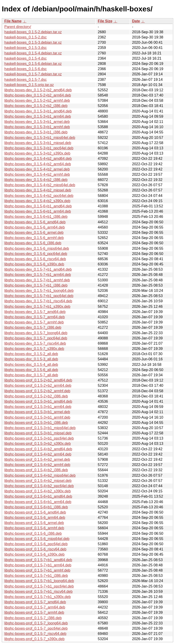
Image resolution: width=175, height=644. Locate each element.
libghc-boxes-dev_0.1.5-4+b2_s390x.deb (37, 201)
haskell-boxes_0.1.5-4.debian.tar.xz (33, 53)
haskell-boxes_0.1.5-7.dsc (26, 80)
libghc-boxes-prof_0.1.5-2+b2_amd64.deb (38, 380)
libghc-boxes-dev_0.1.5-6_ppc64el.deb (36, 254)
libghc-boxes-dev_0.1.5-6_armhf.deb (34, 238)
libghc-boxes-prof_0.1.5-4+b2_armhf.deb (37, 465)
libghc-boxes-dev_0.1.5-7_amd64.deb (35, 312)
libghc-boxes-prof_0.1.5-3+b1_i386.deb (36, 423)
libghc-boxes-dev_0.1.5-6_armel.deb (34, 233)
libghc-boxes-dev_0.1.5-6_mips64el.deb (37, 248)
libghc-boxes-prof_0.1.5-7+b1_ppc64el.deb (39, 586)
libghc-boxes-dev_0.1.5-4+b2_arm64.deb (38, 164)
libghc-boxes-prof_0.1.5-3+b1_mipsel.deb (38, 433)
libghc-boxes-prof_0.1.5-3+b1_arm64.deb (38, 407)
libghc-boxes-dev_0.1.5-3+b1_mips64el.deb (40, 138)
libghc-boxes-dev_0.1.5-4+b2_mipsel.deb (38, 190)
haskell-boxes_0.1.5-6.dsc (26, 69)
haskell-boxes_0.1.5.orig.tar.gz (29, 85)
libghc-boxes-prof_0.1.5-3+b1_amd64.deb (38, 401)
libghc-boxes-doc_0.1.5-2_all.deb (31, 354)
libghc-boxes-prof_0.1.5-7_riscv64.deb (35, 634)
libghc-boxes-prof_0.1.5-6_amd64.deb (35, 512)
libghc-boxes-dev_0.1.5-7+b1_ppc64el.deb (39, 296)
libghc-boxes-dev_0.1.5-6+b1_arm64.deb (38, 211)
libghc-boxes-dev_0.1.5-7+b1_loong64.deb (39, 291)
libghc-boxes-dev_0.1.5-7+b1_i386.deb (36, 285)
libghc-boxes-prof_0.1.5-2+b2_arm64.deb (38, 386)
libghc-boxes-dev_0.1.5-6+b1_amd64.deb (38, 206)
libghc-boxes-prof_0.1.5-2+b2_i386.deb (36, 396)
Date (136, 21)
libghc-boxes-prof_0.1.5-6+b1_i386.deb (36, 507)
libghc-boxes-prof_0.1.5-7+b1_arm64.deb (38, 565)
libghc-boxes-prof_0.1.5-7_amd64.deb (35, 602)
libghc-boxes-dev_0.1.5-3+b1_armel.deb (37, 122)
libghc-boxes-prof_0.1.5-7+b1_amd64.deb (38, 560)
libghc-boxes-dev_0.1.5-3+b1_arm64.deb (38, 116)
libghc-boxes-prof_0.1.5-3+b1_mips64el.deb (40, 428)
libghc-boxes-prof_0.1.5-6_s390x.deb (34, 554)
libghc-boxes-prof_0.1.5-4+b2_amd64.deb (38, 449)
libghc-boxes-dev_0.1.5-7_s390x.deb (34, 349)
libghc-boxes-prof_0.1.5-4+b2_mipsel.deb (38, 481)
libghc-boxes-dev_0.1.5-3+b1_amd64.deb (38, 111)
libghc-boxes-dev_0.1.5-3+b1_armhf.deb (37, 127)
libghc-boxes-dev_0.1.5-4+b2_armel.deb (37, 169)
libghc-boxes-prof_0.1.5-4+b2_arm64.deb (38, 454)
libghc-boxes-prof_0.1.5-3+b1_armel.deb (37, 412)
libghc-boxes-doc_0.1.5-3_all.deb (31, 359)
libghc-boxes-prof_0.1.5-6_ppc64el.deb (36, 544)
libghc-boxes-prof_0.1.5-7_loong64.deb (36, 623)
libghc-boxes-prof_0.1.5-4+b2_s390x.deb (37, 491)
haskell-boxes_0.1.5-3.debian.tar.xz (33, 42)
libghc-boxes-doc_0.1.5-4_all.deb (31, 365)
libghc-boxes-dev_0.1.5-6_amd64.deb (35, 222)
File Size (105, 21)
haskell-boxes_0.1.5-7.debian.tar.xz (33, 74)
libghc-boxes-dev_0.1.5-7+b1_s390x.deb (37, 307)
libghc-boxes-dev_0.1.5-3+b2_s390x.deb (37, 153)
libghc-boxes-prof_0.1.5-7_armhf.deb (34, 612)
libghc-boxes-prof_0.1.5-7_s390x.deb (34, 639)
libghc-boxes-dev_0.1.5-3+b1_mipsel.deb (38, 143)
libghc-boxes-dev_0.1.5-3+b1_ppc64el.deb (39, 148)
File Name (13, 21)
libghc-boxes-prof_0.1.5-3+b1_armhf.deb (37, 417)
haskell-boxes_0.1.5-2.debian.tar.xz (33, 32)
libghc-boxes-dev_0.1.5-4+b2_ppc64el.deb (39, 196)
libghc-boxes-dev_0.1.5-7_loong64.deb (36, 333)
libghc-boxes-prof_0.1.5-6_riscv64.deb (35, 549)
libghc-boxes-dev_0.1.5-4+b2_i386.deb (36, 180)
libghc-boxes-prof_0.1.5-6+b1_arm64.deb (38, 502)
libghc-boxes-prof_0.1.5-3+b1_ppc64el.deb (39, 438)
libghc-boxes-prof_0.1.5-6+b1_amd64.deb (38, 496)
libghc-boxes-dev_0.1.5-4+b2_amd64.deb (38, 159)
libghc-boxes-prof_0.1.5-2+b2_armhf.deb (37, 391)
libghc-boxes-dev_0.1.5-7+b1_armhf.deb (37, 280)
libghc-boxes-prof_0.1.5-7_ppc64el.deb (36, 628)
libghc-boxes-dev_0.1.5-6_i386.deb (33, 243)
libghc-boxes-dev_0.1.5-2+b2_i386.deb (36, 106)
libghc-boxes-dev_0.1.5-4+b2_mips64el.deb (40, 185)
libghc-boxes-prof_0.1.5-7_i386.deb (33, 618)
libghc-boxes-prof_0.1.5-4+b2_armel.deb (37, 459)
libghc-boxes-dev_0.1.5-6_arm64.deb (35, 227)
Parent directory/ (18, 27)
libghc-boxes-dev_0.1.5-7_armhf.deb (34, 322)
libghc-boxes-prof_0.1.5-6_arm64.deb (35, 518)
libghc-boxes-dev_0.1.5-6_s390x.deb (34, 264)
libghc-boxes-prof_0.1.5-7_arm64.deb (35, 607)
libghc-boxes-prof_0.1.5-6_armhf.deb (34, 528)
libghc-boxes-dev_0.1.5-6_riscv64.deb (35, 259)
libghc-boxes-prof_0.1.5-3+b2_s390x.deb (37, 444)
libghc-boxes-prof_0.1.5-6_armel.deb (34, 523)
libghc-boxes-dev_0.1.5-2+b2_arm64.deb (38, 95)
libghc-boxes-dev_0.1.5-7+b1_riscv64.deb (38, 301)
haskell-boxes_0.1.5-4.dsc (26, 58)
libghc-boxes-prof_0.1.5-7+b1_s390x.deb (37, 597)
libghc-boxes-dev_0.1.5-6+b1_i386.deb (36, 217)
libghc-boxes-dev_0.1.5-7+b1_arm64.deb (38, 275)
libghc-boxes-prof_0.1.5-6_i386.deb (33, 533)
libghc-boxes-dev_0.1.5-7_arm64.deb (35, 317)
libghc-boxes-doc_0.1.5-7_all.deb (31, 375)
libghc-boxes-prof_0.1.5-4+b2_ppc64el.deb (39, 486)
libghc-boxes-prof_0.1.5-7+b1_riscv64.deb (38, 592)
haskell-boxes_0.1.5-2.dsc (26, 37)
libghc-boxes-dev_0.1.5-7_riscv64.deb (35, 343)
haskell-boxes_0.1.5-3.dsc (26, 48)
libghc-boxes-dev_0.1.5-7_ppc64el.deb (36, 338)
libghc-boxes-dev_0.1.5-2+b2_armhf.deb (37, 101)
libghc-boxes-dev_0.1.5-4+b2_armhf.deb (37, 174)
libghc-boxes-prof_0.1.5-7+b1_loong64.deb (39, 581)
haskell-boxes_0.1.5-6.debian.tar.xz (33, 64)
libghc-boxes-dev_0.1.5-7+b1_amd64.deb (38, 269)
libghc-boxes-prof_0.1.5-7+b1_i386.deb (36, 576)
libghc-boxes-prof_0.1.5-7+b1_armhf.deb (37, 570)
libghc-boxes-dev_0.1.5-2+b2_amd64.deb (38, 90)
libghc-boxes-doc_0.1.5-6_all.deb (31, 370)
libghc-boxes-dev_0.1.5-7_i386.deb (33, 327)
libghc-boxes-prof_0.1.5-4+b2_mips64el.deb (40, 475)
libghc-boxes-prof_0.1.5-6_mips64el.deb (37, 539)
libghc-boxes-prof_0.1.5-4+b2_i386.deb (36, 470)
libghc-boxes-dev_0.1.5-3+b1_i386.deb (36, 132)
